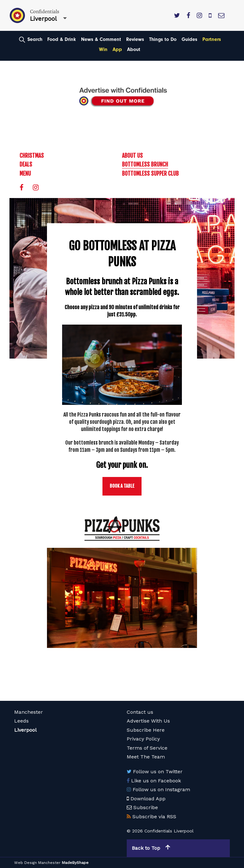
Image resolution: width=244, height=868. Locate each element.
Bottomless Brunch (145, 165)
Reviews (135, 39)
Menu (25, 174)
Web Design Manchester (37, 863)
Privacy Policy (143, 739)
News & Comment (101, 39)
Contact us (140, 712)
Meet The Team (146, 757)
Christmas (32, 156)
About (134, 49)
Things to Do (163, 39)
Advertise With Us (148, 721)
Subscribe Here (146, 730)
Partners (212, 39)
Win (103, 49)
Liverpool (25, 730)
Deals (26, 165)
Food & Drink (62, 39)
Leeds (21, 721)
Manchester (29, 712)
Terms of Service (147, 748)
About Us (132, 156)
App (117, 49)
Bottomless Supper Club (150, 174)
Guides (189, 39)
